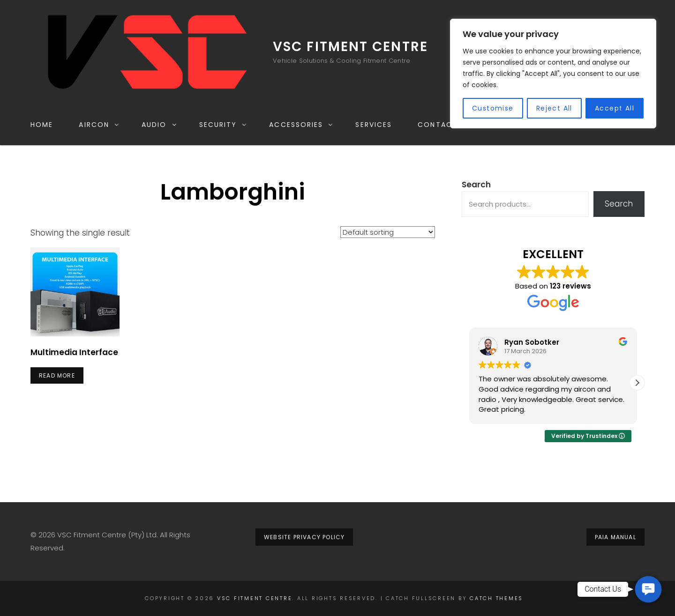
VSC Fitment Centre (350, 47)
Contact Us (444, 125)
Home (42, 125)
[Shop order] (388, 232)
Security (224, 125)
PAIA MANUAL (615, 537)
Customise (493, 108)
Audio (160, 125)
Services (374, 125)
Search (476, 185)
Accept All (615, 108)
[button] (637, 383)
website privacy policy (304, 537)
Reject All (554, 108)
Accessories (301, 125)
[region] (553, 74)
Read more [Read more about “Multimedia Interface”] (57, 375)
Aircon (99, 125)
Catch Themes (496, 598)
